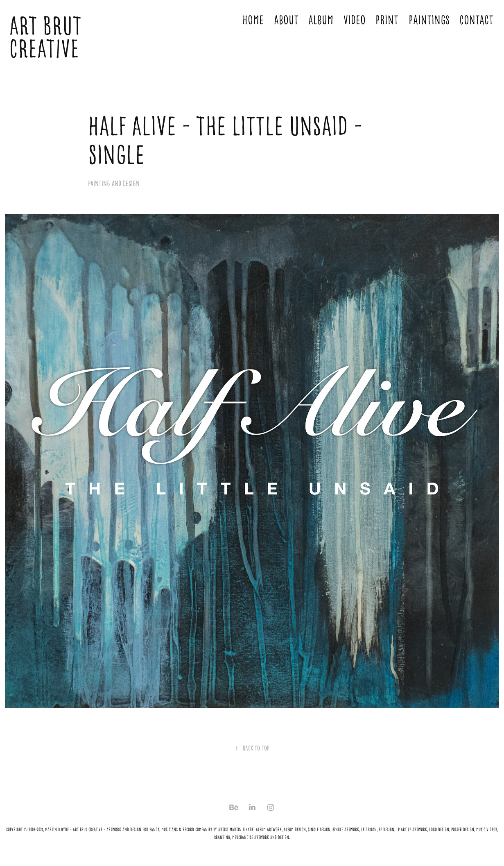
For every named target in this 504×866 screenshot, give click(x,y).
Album (321, 20)
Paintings (429, 20)
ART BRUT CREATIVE (48, 37)
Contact (476, 20)
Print (387, 20)
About (286, 20)
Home (253, 20)
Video (355, 20)
